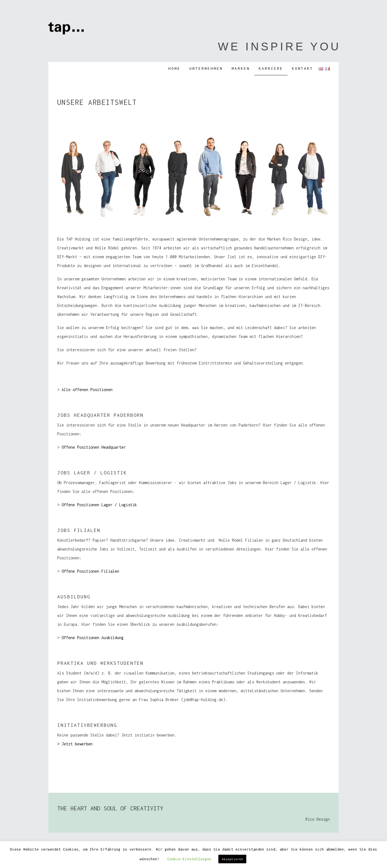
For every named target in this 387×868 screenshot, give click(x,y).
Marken (241, 69)
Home (174, 69)
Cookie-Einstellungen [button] (189, 859)
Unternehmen (206, 69)
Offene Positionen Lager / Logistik (99, 505)
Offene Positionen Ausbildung (93, 638)
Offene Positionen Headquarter (94, 447)
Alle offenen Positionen (87, 390)
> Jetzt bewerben (75, 744)
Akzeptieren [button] (232, 859)
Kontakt (303, 69)
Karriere (271, 69)
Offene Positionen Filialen (90, 571)
